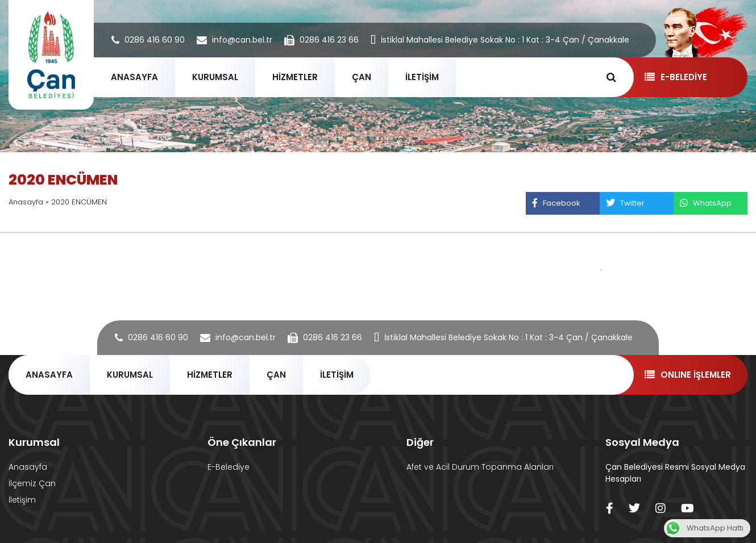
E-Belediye (229, 467)
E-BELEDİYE (676, 77)
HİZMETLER (295, 77)
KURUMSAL (215, 77)
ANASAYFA (134, 77)
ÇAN (362, 77)
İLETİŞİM (422, 77)
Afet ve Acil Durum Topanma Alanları (480, 467)
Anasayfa (26, 202)
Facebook (556, 203)
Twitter (625, 203)
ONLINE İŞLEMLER (688, 375)
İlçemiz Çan (32, 483)
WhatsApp (705, 203)
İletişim (22, 500)
